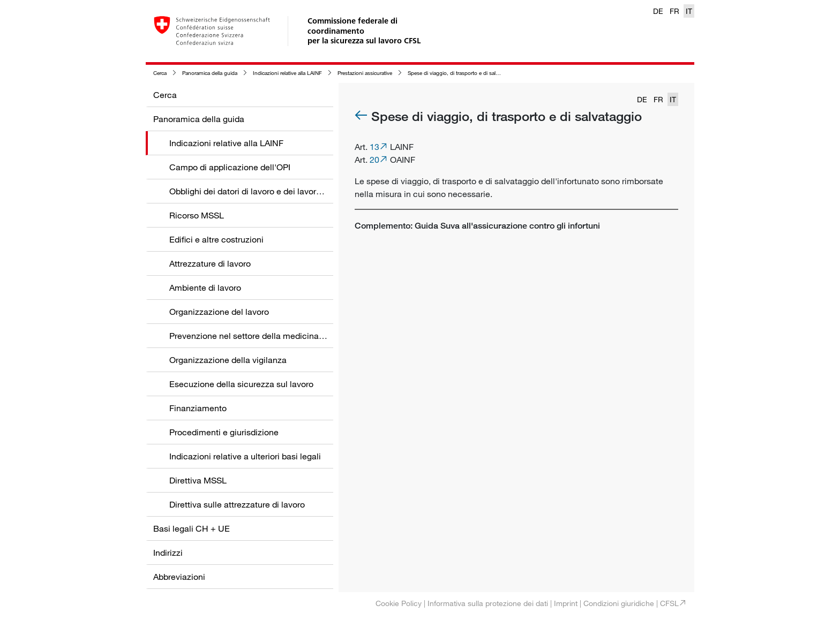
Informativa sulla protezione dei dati (488, 603)
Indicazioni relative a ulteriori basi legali (245, 456)
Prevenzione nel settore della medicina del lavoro (264, 336)
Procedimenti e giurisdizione (224, 432)
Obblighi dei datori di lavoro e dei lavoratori (251, 191)
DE (658, 11)
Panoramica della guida (210, 73)
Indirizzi (168, 553)
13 (374, 147)
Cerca (160, 73)
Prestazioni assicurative (365, 73)
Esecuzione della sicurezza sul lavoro (241, 384)
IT (689, 11)
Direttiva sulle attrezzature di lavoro (237, 504)
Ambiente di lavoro (205, 288)
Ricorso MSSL (197, 215)
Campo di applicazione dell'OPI (230, 167)
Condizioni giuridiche (619, 603)
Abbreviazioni (179, 577)
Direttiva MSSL (198, 480)
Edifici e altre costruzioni (216, 239)
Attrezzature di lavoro (210, 263)
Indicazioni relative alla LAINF (287, 73)
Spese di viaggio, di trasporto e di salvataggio (462, 73)
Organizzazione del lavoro (219, 312)
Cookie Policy (399, 603)
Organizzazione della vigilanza (228, 360)
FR (674, 11)
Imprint (566, 603)
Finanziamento (198, 408)
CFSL (669, 603)
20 (374, 160)
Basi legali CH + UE (192, 528)
